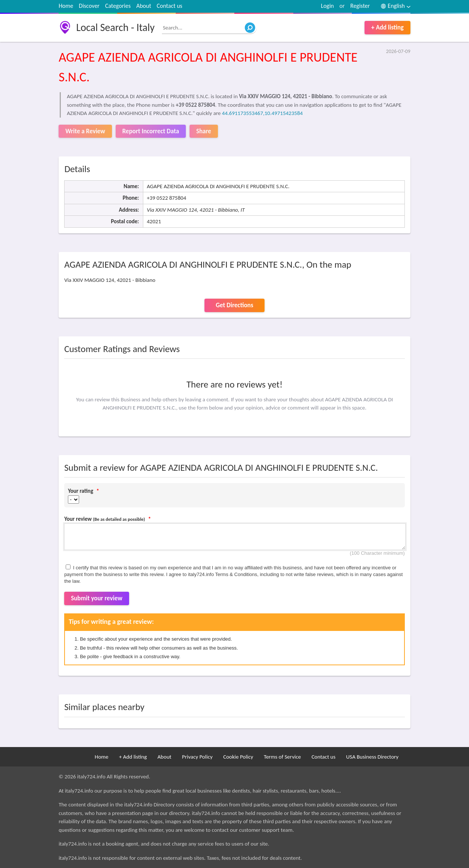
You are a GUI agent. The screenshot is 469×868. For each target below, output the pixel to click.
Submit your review (97, 598)
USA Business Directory (372, 757)
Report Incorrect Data (151, 131)
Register (360, 6)
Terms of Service (282, 757)
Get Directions (234, 305)
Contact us (169, 6)
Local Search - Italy (115, 27)
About (144, 6)
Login (327, 6)
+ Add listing (387, 27)
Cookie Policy (238, 757)
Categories (118, 6)
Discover (89, 6)
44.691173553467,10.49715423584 (262, 113)
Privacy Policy (197, 757)
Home (66, 6)
